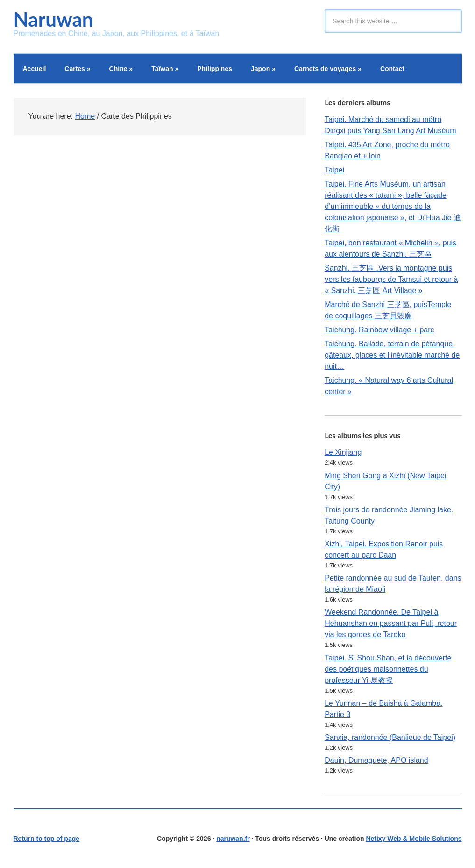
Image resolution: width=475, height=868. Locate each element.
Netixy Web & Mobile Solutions (414, 839)
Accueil (35, 69)
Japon (263, 69)
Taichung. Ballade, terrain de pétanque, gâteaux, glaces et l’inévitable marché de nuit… (392, 355)
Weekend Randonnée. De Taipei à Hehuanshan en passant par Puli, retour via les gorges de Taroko (391, 623)
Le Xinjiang (343, 452)
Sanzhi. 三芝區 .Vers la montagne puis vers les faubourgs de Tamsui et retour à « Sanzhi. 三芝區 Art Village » (391, 279)
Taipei (334, 170)
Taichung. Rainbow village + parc (379, 330)
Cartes (77, 69)
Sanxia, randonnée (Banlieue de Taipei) (390, 737)
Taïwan (165, 69)
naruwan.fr (233, 839)
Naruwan (53, 19)
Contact (392, 69)
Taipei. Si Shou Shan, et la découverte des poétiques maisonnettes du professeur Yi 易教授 (388, 669)
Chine (121, 69)
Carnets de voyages (328, 69)
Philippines (215, 69)
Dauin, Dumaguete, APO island (376, 760)
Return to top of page (47, 839)
